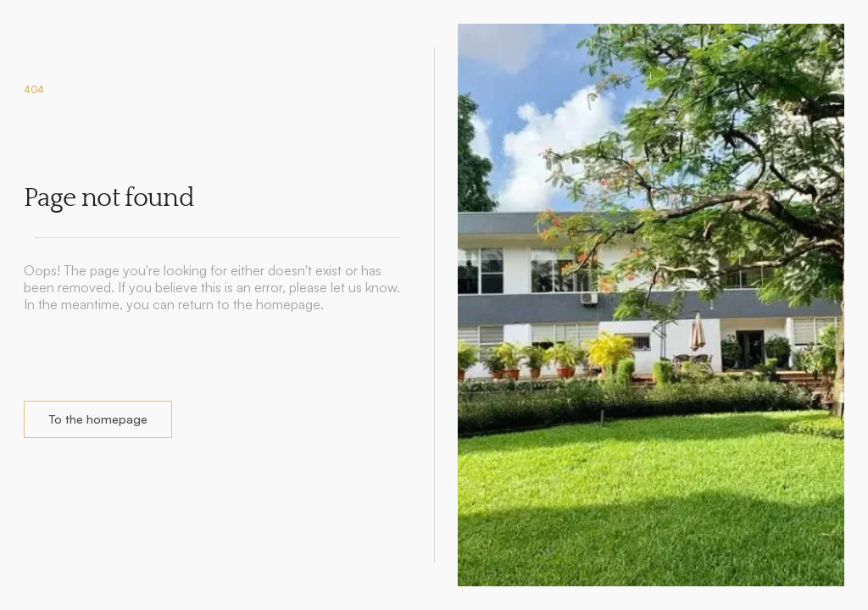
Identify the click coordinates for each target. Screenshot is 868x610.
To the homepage (98, 419)
